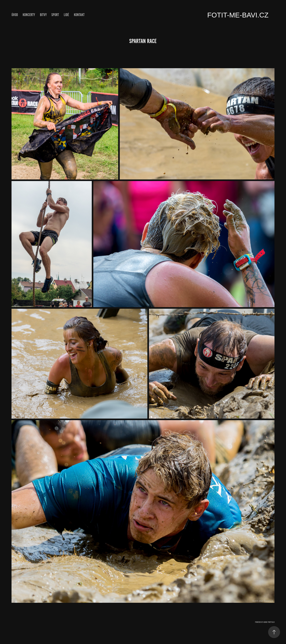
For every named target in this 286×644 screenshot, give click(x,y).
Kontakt (79, 15)
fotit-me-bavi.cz (238, 15)
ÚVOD (15, 15)
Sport (55, 15)
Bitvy (43, 15)
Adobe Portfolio (269, 622)
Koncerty (29, 15)
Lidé (66, 15)
